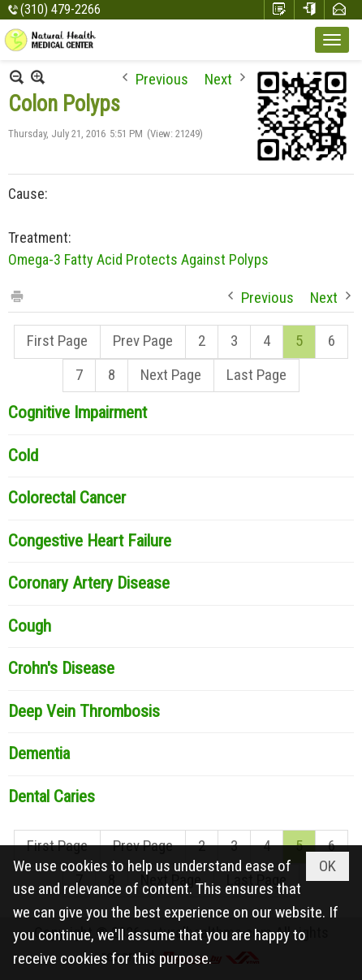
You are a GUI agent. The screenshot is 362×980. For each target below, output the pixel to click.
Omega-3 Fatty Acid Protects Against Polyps (138, 259)
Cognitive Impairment (78, 412)
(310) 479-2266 (60, 9)
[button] (332, 40)
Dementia (39, 753)
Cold (23, 455)
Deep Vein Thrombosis (84, 711)
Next (218, 78)
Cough (30, 626)
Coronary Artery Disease (89, 583)
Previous (162, 78)
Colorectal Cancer (67, 498)
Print (16, 295)
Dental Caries (52, 797)
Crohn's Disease (61, 668)
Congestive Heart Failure (90, 541)
